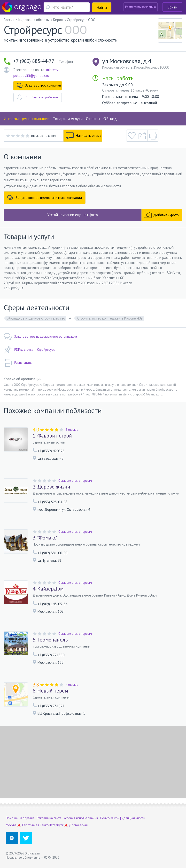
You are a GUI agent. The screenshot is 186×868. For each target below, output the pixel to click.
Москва (11, 825)
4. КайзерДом (48, 589)
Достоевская (78, 825)
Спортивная (31, 825)
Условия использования (81, 818)
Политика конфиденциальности (123, 818)
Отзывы (93, 119)
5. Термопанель (50, 640)
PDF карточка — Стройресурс (29, 350)
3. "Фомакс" (45, 538)
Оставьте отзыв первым (75, 481)
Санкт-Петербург (52, 825)
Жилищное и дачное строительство (36, 318)
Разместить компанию (141, 7)
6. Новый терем (50, 691)
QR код (110, 119)
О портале (27, 818)
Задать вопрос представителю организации (40, 337)
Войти (172, 7)
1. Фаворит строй (52, 436)
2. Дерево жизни (51, 487)
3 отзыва (72, 430)
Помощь (12, 818)
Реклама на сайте (49, 818)
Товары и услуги (68, 119)
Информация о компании (27, 119)
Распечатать (18, 363)
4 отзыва (72, 685)
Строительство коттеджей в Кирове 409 (110, 318)
